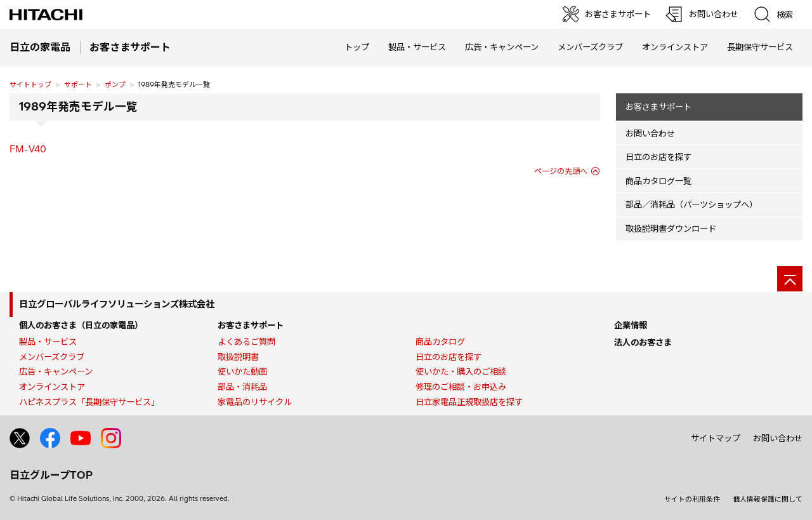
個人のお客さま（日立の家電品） (81, 325)
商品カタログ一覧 (658, 181)
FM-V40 (28, 149)
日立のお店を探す (658, 157)
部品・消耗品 (242, 387)
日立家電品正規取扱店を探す (469, 402)
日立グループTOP (51, 475)
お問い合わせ (650, 133)
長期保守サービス (760, 47)
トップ (357, 47)
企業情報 (631, 325)
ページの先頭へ (561, 171)
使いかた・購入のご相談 (461, 371)
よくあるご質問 (246, 342)
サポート (78, 84)
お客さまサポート (658, 107)
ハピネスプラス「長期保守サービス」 (89, 402)
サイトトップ (30, 84)
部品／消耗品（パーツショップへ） (691, 204)
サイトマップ (716, 438)
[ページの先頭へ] (790, 279)
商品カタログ (440, 342)
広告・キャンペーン (56, 371)
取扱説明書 (238, 357)
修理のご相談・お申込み (461, 387)
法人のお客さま (643, 342)
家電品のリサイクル (255, 402)
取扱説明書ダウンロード (671, 229)
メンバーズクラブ (590, 47)
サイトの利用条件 (692, 499)
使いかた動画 (242, 371)
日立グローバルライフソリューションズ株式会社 (117, 304)
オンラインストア (675, 47)
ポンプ (115, 84)
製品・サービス (48, 342)
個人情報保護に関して (768, 499)
